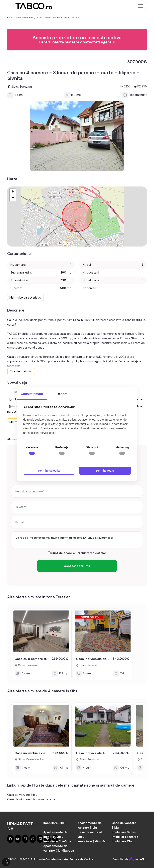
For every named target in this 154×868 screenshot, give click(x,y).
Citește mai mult (21, 371)
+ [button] (13, 192)
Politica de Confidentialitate (49, 859)
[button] (52, 169)
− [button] (13, 198)
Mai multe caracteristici (25, 298)
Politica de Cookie (81, 859)
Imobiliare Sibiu (54, 823)
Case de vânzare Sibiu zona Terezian (32, 799)
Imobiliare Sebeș (124, 832)
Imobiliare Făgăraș (125, 837)
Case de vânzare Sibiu (22, 795)
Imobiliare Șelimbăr (91, 841)
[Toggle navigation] (140, 6)
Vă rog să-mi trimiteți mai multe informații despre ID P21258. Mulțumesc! (77, 540)
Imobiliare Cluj (122, 841)
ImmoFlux (138, 859)
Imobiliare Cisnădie (57, 841)
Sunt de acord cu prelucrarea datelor (77, 553)
